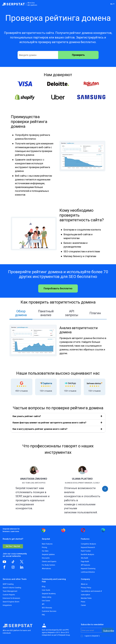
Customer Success (49, 611)
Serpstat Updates (48, 554)
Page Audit (85, 562)
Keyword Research (88, 547)
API (43, 604)
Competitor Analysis (88, 544)
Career (83, 605)
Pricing (44, 547)
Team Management (10, 591)
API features (85, 565)
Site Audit (84, 558)
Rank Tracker (86, 551)
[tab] (21, 313)
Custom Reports (9, 595)
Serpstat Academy (49, 594)
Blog (44, 587)
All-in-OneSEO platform (32, 4)
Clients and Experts (49, 562)
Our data (45, 551)
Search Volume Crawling (12, 588)
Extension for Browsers (11, 598)
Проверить (78, 55)
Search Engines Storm (11, 602)
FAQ (43, 615)
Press (83, 602)
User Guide (46, 590)
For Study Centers (48, 565)
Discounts (46, 558)
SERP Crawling (8, 584)
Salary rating (47, 597)
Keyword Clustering (88, 569)
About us (84, 584)
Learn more (15, 531)
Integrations (7, 605)
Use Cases (46, 601)
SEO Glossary (47, 608)
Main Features (47, 544)
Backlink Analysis (88, 554)
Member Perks (86, 598)
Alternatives (46, 569)
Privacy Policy (86, 588)
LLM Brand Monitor (88, 572)
